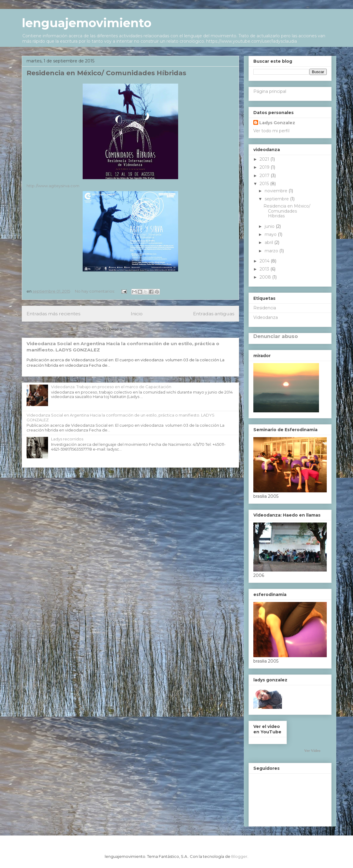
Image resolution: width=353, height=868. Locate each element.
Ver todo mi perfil (271, 131)
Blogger (239, 856)
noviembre (277, 191)
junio (270, 226)
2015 (265, 184)
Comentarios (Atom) (144, 329)
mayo (271, 234)
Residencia (265, 308)
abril (269, 242)
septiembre (277, 199)
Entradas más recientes (53, 314)
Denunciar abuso (276, 336)
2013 (265, 269)
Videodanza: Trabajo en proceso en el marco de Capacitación (111, 387)
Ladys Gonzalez (277, 123)
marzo (272, 251)
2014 (265, 261)
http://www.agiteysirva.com (53, 186)
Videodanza (266, 317)
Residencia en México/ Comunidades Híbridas (106, 73)
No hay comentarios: (95, 291)
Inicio (137, 314)
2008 (266, 277)
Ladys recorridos (67, 439)
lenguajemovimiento (87, 23)
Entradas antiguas (214, 314)
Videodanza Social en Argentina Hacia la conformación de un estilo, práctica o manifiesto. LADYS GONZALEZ (121, 417)
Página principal (270, 91)
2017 (265, 176)
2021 (265, 159)
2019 (265, 167)
